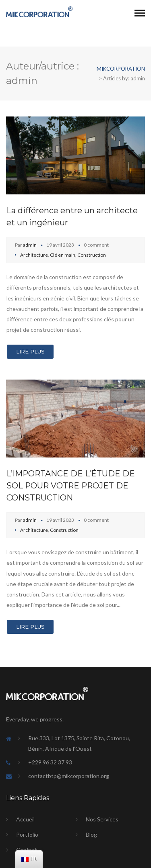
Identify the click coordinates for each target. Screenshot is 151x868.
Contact (27, 850)
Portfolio (27, 834)
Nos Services (102, 819)
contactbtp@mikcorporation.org (69, 776)
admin (30, 245)
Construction (92, 255)
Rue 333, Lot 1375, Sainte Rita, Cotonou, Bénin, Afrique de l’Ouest (79, 743)
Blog (91, 834)
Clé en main (63, 255)
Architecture (34, 255)
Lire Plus (30, 351)
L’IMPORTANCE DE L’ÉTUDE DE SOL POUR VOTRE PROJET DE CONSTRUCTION (71, 486)
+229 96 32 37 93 (50, 762)
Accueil (25, 819)
